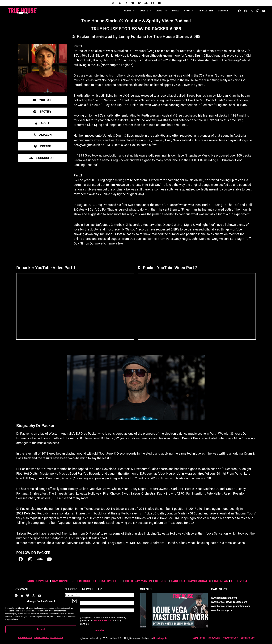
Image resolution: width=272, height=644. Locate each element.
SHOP (189, 11)
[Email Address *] (99, 610)
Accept (41, 629)
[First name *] (99, 595)
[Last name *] (99, 603)
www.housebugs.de (222, 610)
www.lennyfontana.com (224, 598)
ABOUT (162, 11)
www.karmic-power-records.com (229, 602)
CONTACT (223, 11)
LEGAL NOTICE (57, 638)
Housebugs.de (160, 638)
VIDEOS (129, 11)
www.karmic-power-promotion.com (230, 606)
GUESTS (145, 11)
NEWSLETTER (206, 11)
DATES (176, 11)
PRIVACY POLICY (41, 638)
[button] (74, 601)
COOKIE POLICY (25, 638)
